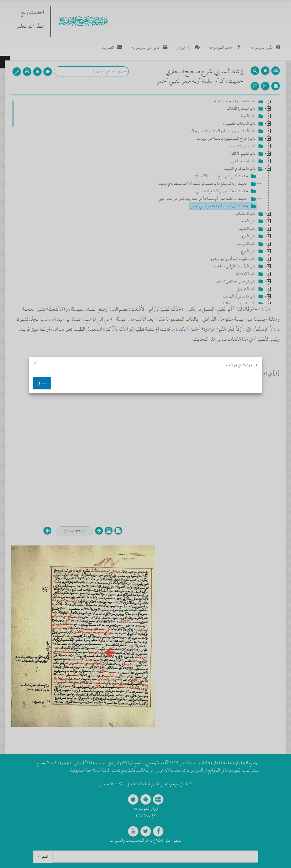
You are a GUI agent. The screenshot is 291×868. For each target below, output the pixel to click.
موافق (42, 383)
